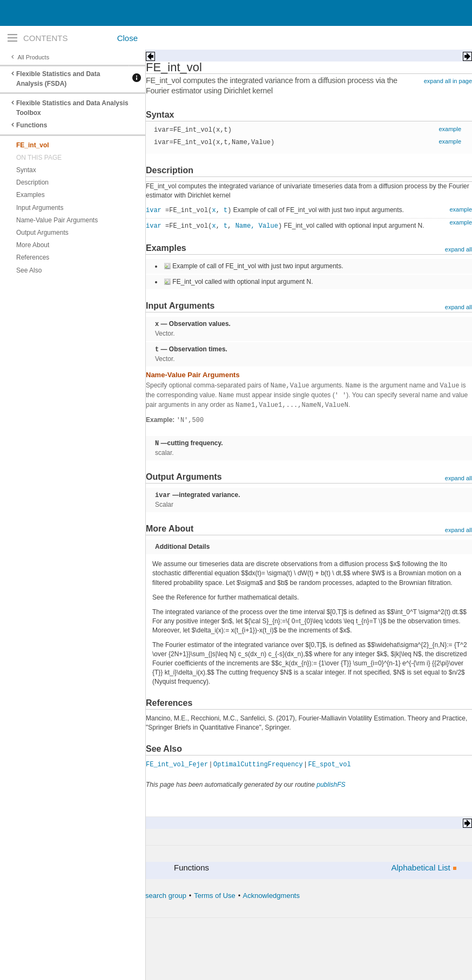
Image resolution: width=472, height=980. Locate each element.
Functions (32, 125)
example (450, 129)
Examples (31, 195)
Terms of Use (215, 896)
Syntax (26, 170)
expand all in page (448, 81)
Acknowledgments (271, 896)
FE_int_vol (33, 145)
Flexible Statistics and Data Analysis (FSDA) (58, 79)
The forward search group (146, 896)
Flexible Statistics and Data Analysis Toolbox (72, 108)
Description (32, 182)
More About (33, 245)
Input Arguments (40, 208)
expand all (458, 249)
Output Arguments (42, 233)
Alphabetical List (420, 867)
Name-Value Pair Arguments (57, 220)
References (33, 257)
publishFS (331, 785)
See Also (29, 270)
